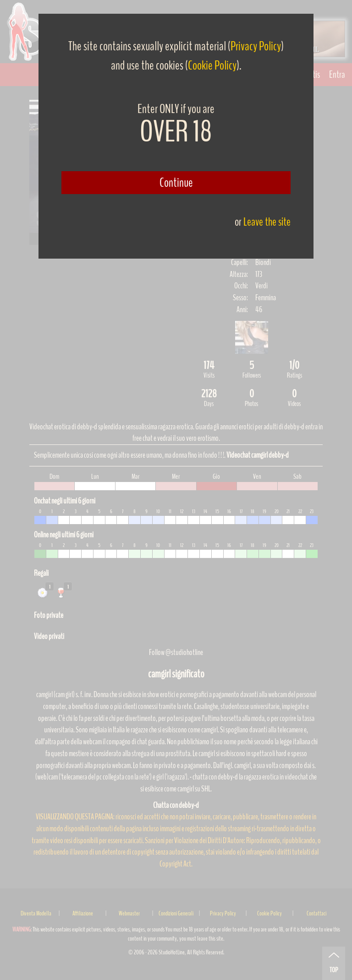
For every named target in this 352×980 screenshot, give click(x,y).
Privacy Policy (256, 46)
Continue (176, 183)
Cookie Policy (212, 65)
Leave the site (267, 222)
